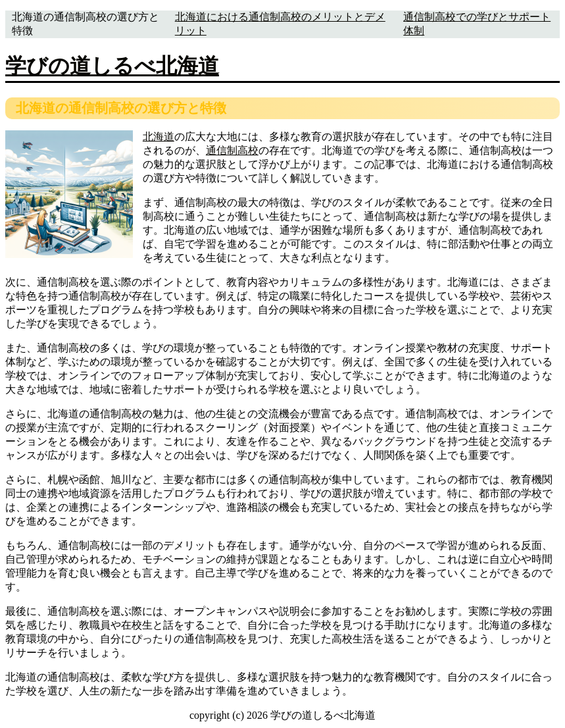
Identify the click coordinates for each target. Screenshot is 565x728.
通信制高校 (232, 150)
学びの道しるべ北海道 (112, 66)
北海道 (159, 137)
